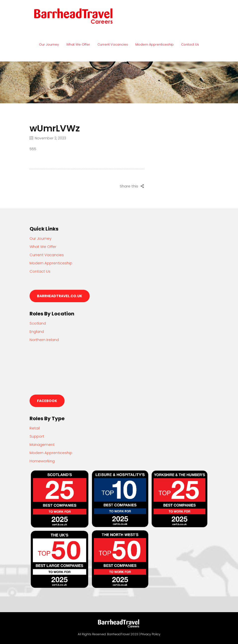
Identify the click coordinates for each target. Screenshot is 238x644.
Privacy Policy (150, 634)
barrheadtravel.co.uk (60, 296)
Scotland (38, 323)
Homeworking (42, 461)
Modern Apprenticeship (155, 44)
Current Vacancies (113, 44)
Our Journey (49, 44)
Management (42, 444)
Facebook (47, 401)
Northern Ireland (44, 340)
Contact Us (190, 44)
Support (37, 436)
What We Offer (78, 44)
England (37, 331)
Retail (35, 428)
